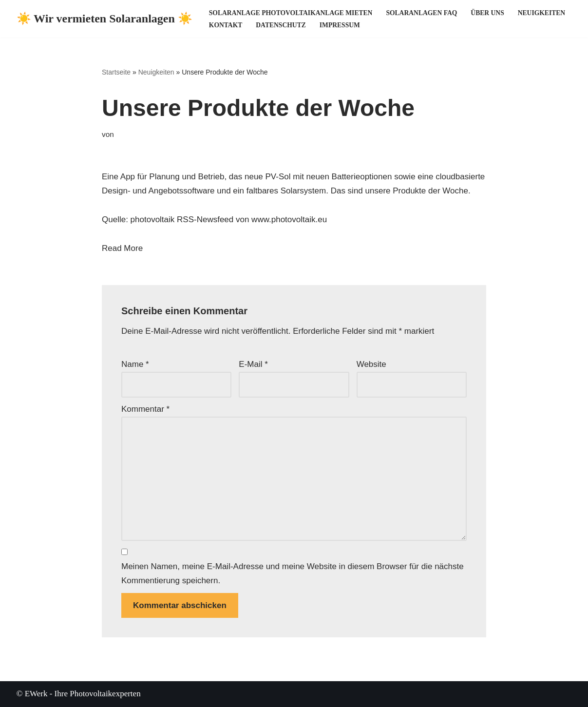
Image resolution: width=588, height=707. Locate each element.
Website (371, 364)
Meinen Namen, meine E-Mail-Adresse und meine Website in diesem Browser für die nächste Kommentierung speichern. (293, 573)
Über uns (487, 13)
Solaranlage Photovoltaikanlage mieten (291, 13)
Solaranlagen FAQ (421, 13)
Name (135, 364)
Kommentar (145, 409)
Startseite (116, 72)
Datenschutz (281, 25)
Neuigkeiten (541, 13)
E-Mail (253, 364)
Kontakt (226, 25)
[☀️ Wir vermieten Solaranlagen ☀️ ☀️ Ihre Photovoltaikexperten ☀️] (104, 19)
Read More (122, 248)
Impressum (340, 25)
